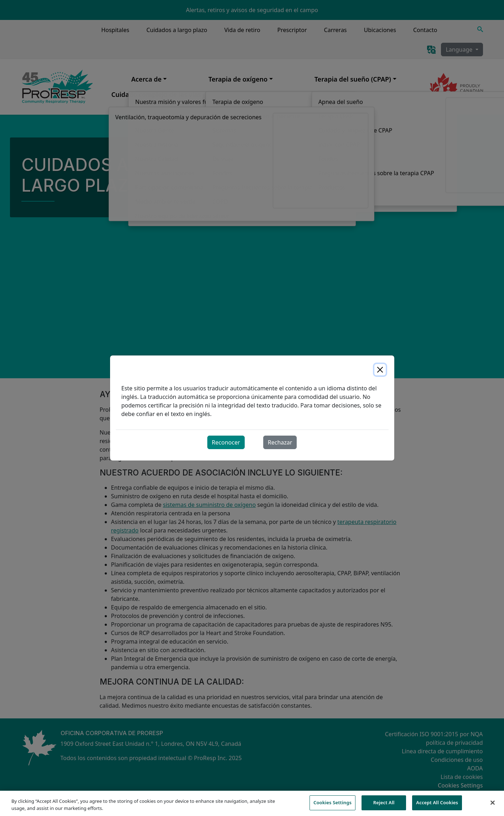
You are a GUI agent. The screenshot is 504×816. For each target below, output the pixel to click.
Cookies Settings (332, 807)
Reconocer (226, 442)
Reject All (384, 807)
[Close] (380, 370)
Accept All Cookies (437, 807)
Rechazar (280, 442)
